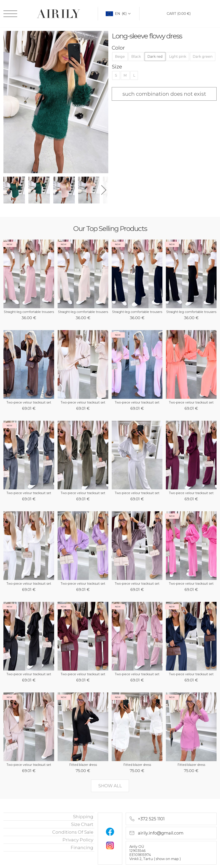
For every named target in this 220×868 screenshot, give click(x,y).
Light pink (178, 57)
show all (110, 786)
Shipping (83, 817)
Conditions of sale (73, 832)
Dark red (155, 57)
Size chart (82, 824)
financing (82, 848)
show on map (168, 859)
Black (136, 57)
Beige (120, 57)
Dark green (203, 57)
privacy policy (78, 840)
